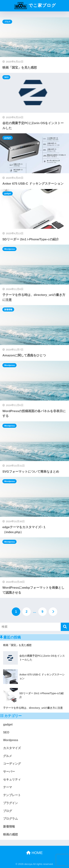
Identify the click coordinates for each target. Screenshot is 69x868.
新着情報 (8, 310)
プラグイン (10, 803)
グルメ (8, 756)
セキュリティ (12, 779)
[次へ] (53, 612)
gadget (8, 138)
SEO (6, 77)
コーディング (12, 764)
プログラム (10, 819)
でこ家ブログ (35, 6)
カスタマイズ (12, 748)
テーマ (8, 787)
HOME (34, 853)
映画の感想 (10, 834)
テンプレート (12, 795)
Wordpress (9, 249)
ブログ (7, 22)
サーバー (9, 772)
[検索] (65, 627)
